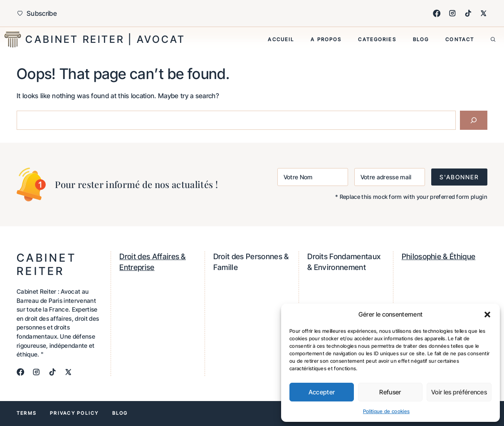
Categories (377, 40)
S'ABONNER (459, 177)
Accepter (322, 392)
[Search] (474, 120)
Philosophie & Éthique (439, 256)
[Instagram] (452, 13)
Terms (27, 413)
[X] (484, 13)
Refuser (390, 392)
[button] (487, 315)
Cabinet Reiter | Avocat (105, 39)
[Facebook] (437, 13)
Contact (460, 40)
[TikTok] (468, 13)
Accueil (281, 40)
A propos (326, 40)
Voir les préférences (459, 392)
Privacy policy (74, 413)
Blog (421, 40)
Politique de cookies (386, 411)
